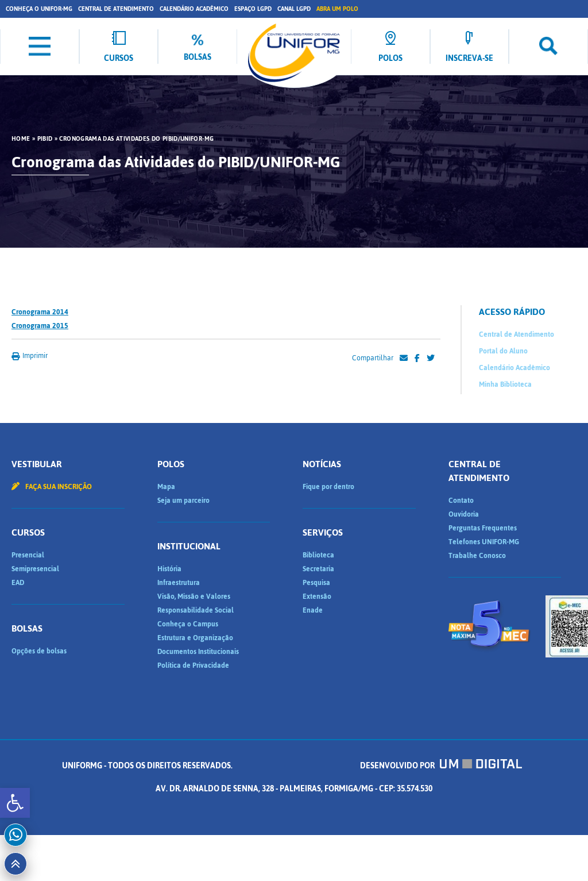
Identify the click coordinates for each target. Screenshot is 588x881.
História (169, 569)
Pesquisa (316, 583)
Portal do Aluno (503, 351)
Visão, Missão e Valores (194, 597)
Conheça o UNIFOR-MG (39, 9)
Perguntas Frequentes (483, 528)
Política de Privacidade (193, 665)
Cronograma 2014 (40, 312)
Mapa (166, 487)
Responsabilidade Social (196, 610)
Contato (461, 501)
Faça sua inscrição (52, 487)
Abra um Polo (337, 9)
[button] (15, 803)
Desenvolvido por (441, 766)
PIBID (45, 139)
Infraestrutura (179, 583)
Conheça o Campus (188, 624)
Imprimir (30, 356)
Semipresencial (35, 569)
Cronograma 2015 (40, 326)
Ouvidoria (464, 514)
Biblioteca (318, 555)
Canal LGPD (294, 9)
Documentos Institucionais (198, 652)
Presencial (28, 555)
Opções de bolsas (39, 651)
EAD (18, 583)
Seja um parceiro (183, 501)
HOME (21, 139)
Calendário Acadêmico (194, 9)
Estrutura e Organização (195, 638)
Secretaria (318, 569)
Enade (313, 610)
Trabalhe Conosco (477, 556)
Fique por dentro (328, 487)
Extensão (317, 597)
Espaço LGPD (253, 9)
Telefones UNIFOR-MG (484, 542)
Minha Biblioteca (505, 384)
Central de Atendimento (116, 9)
